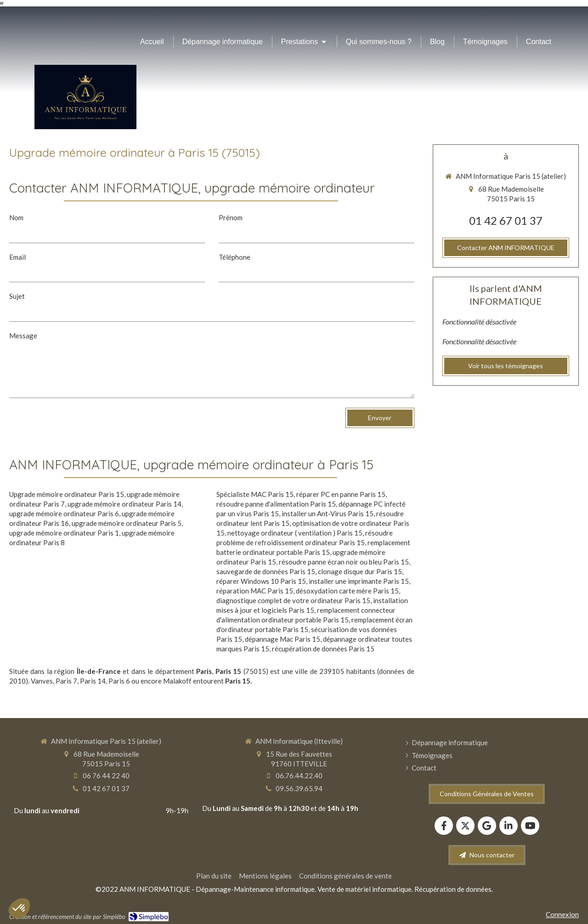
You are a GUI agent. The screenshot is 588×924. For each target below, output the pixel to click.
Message (23, 336)
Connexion (562, 914)
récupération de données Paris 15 (323, 649)
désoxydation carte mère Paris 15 (347, 591)
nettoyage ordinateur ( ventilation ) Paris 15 (295, 533)
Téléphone (235, 257)
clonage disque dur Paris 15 (360, 571)
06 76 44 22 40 (106, 776)
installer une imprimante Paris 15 (359, 581)
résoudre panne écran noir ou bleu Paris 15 (344, 562)
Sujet (17, 296)
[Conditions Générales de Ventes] (487, 794)
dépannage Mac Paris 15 (283, 639)
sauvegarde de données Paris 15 (266, 571)
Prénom (231, 217)
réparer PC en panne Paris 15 (341, 494)
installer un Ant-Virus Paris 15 (328, 513)
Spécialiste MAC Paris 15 (255, 494)
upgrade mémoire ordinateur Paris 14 (124, 504)
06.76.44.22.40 (299, 776)
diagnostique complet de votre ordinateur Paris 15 (293, 600)
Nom (16, 217)
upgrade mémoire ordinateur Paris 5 (127, 523)
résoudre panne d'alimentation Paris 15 (276, 504)
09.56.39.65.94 (299, 788)
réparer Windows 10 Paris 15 (261, 581)
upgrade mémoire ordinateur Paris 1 (64, 533)
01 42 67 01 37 (506, 220)
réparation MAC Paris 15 (255, 591)
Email (17, 257)
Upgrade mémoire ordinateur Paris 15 (67, 494)
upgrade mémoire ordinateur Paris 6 (64, 513)
